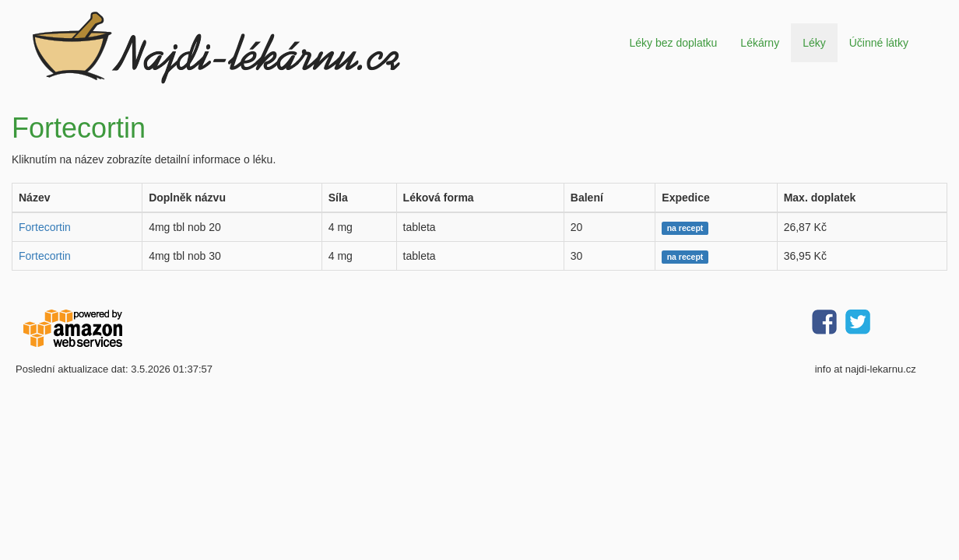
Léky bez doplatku (673, 43)
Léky (814, 43)
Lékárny (760, 43)
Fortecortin (45, 227)
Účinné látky (879, 43)
